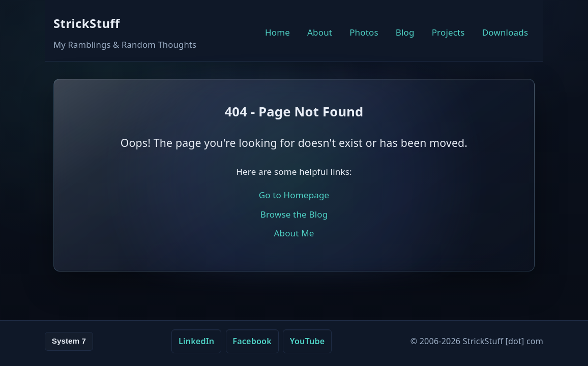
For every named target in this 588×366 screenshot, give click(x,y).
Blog (405, 32)
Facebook (252, 341)
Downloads (505, 32)
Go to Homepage (294, 195)
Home (277, 32)
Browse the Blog (294, 214)
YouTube (307, 341)
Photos (364, 32)
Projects (448, 32)
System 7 (69, 341)
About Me (294, 233)
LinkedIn (196, 341)
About (320, 32)
